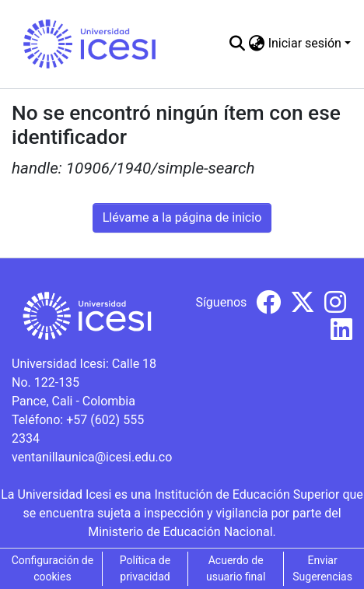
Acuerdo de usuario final (236, 568)
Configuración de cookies (53, 568)
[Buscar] (238, 44)
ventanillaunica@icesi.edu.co (92, 457)
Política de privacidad (145, 568)
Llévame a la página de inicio (182, 217)
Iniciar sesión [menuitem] (305, 43)
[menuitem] (257, 44)
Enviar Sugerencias (322, 568)
